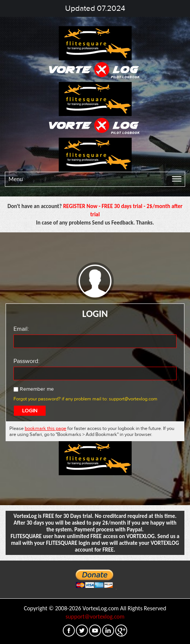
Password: (27, 361)
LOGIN (30, 411)
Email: (21, 329)
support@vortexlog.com (95, 616)
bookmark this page (45, 428)
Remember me (34, 389)
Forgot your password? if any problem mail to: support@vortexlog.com (85, 399)
